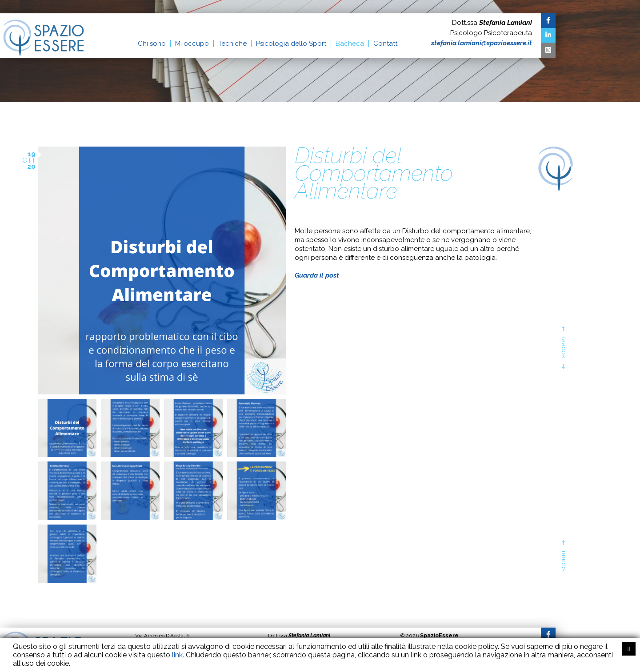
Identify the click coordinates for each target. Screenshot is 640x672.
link (177, 655)
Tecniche (232, 44)
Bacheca (350, 44)
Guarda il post (317, 275)
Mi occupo (192, 44)
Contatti (386, 44)
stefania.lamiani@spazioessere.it (482, 43)
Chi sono (152, 44)
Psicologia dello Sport (291, 44)
